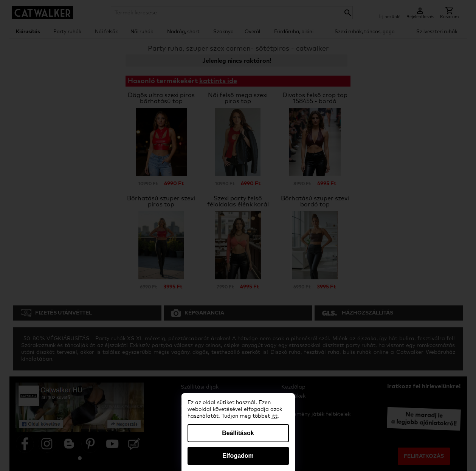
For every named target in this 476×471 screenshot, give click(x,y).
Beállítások (238, 433)
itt (274, 416)
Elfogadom (238, 456)
